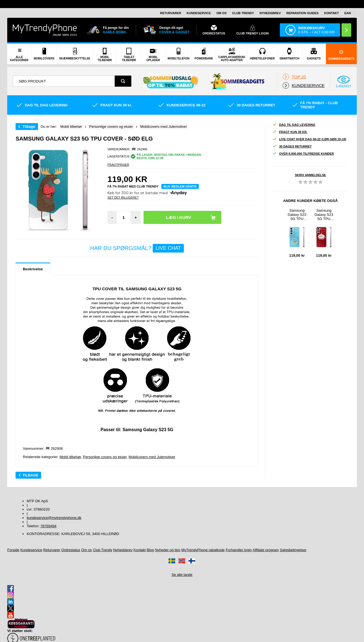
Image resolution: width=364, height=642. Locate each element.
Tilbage (29, 127)
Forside (13, 550)
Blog (150, 550)
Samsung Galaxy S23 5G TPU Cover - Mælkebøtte (297, 215)
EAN (348, 13)
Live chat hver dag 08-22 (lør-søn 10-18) (309, 139)
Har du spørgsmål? (137, 248)
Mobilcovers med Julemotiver (152, 457)
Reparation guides (302, 13)
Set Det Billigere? (123, 198)
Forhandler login (239, 550)
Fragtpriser (118, 165)
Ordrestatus (71, 550)
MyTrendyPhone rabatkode (203, 550)
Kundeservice (199, 13)
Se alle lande (182, 575)
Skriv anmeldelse (310, 175)
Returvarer (171, 13)
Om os (221, 13)
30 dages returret (292, 147)
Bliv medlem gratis (180, 186)
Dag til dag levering (294, 125)
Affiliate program (266, 550)
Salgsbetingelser (293, 550)
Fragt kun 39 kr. (290, 132)
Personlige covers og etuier (105, 457)
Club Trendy (243, 13)
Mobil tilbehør (70, 457)
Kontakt (332, 13)
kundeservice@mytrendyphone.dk (54, 518)
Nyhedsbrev (270, 13)
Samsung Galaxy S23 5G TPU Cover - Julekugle (324, 215)
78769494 (48, 526)
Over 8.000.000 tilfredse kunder (303, 154)
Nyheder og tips (168, 550)
